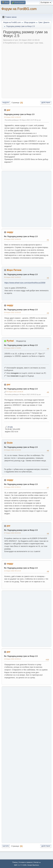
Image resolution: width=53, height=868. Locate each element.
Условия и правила (26, 862)
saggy (10, 232)
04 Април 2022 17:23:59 (12, 348)
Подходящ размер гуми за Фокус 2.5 (19, 114)
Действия (46, 103)
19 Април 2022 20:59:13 (12, 659)
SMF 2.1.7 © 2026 (20, 865)
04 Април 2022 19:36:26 (15, 392)
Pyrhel (10, 341)
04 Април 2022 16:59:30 (12, 312)
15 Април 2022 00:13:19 (12, 571)
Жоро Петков (14, 270)
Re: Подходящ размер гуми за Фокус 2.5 (21, 236)
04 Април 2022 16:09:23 (12, 277)
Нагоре (6, 846)
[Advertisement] (26, 71)
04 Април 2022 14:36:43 (12, 117)
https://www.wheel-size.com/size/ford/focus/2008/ (25, 283)
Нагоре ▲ (37, 862)
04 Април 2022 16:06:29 (12, 239)
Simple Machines (33, 865)
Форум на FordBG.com (19, 9)
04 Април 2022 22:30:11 (12, 487)
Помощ (15, 862)
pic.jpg (9, 427)
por (8, 110)
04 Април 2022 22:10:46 (12, 450)
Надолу (6, 103)
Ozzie (10, 443)
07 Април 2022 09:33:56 (12, 533)
